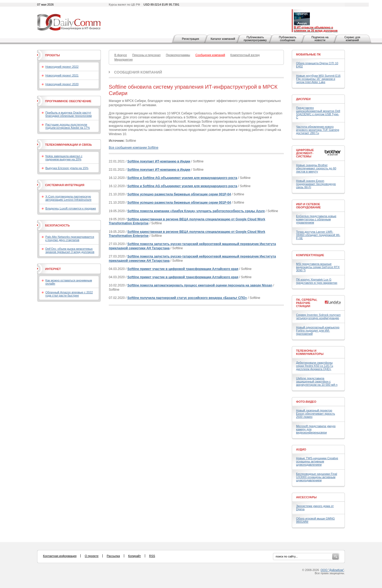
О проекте (92, 556)
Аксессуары (306, 497)
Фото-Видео (306, 402)
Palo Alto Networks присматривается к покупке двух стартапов (70, 238)
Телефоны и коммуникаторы (310, 352)
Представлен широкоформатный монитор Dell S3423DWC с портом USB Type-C (318, 113)
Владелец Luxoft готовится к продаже (71, 208)
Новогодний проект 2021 (62, 75)
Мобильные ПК (308, 54)
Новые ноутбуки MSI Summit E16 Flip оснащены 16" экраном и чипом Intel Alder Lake (318, 79)
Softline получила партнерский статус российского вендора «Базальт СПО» (187, 298)
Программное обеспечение (68, 101)
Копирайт (134, 556)
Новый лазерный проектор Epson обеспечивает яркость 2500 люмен (316, 414)
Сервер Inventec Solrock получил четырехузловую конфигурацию (318, 316)
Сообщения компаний (138, 72)
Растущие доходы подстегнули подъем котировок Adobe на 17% (68, 126)
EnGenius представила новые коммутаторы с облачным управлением (316, 219)
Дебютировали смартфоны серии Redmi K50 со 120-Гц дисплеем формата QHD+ (315, 366)
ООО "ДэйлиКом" (332, 570)
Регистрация (190, 39)
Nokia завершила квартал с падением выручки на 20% (64, 158)
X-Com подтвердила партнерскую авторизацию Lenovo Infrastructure (68, 198)
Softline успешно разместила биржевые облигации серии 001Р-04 (179, 194)
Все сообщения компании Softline (134, 148)
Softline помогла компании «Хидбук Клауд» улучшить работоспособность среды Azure (196, 211)
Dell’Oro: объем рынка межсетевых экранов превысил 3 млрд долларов (70, 250)
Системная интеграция (65, 185)
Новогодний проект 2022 (62, 67)
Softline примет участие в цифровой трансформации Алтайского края (183, 269)
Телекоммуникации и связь (68, 145)
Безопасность (57, 225)
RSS (152, 556)
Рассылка (113, 556)
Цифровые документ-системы (305, 153)
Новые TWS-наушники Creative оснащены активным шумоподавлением (317, 461)
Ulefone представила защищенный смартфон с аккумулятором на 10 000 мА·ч (317, 381)
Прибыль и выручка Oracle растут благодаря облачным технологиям (69, 114)
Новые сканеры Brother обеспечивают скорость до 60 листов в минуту (316, 168)
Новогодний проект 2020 (62, 84)
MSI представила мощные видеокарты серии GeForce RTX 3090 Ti (318, 267)
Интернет (53, 269)
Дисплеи (303, 99)
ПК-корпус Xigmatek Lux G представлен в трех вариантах (317, 281)
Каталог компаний (223, 39)
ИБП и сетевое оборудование (308, 206)
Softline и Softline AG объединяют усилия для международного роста (182, 178)
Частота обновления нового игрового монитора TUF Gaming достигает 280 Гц (318, 130)
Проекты (52, 55)
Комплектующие (310, 255)
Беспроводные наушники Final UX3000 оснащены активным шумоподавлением (317, 477)
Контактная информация (60, 556)
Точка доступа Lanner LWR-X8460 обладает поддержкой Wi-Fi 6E (318, 235)
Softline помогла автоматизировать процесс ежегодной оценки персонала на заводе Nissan (200, 285)
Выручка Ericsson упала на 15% (67, 168)
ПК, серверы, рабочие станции (307, 303)
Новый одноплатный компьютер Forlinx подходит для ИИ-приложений (318, 331)
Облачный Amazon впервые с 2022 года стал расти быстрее (69, 294)
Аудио (301, 449)
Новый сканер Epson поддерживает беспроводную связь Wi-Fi (316, 184)
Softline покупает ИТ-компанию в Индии (159, 161)
